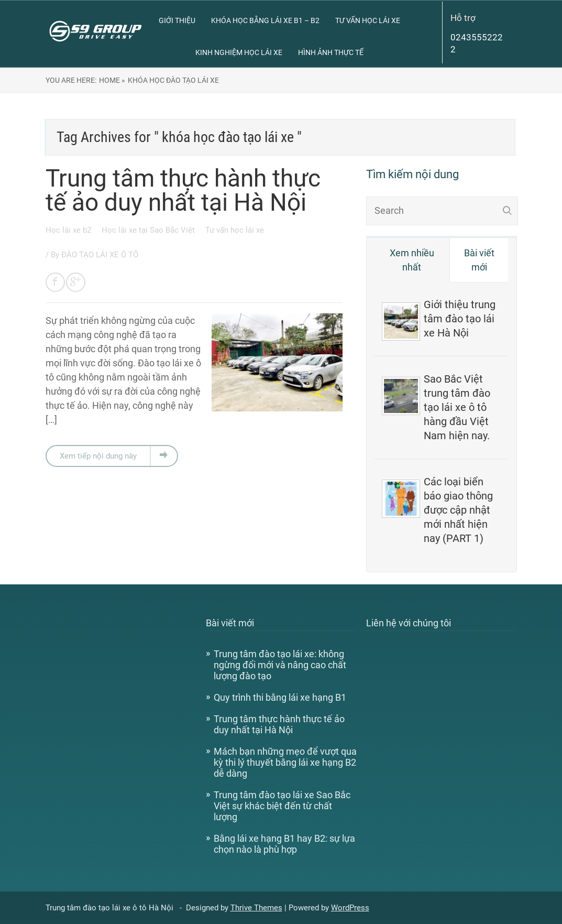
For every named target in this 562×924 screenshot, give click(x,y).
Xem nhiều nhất (412, 260)
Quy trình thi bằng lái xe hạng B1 (280, 697)
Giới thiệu (177, 20)
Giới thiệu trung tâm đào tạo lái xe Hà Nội (460, 319)
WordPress (350, 908)
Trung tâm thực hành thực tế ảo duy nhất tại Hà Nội (183, 190)
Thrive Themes (256, 908)
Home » (112, 80)
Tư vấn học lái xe (368, 20)
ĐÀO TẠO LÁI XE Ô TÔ (100, 255)
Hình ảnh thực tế (331, 52)
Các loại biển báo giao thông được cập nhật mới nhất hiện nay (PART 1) (458, 510)
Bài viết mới (479, 260)
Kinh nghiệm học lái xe (239, 52)
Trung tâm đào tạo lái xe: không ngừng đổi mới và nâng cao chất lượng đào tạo (280, 665)
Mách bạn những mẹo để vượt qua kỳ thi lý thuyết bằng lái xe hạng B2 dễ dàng (285, 762)
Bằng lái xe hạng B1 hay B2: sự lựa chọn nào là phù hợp (284, 844)
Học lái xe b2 (69, 230)
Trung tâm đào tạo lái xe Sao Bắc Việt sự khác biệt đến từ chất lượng (282, 806)
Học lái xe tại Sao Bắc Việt (149, 230)
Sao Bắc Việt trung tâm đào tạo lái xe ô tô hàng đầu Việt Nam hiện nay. (457, 407)
